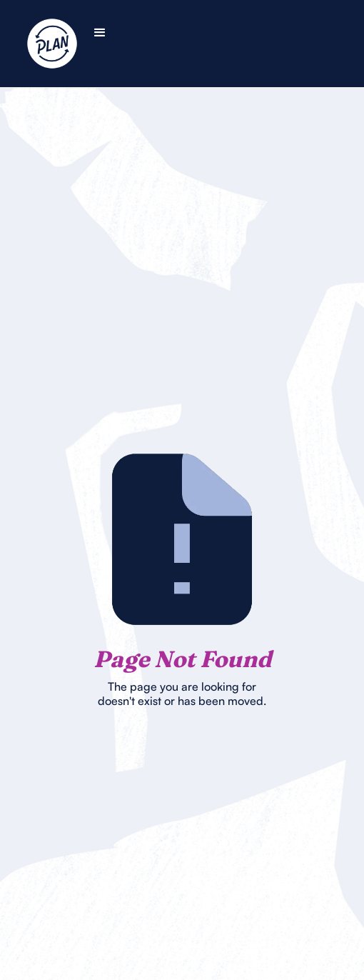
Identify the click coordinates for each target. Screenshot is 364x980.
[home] (70, 44)
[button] (100, 33)
